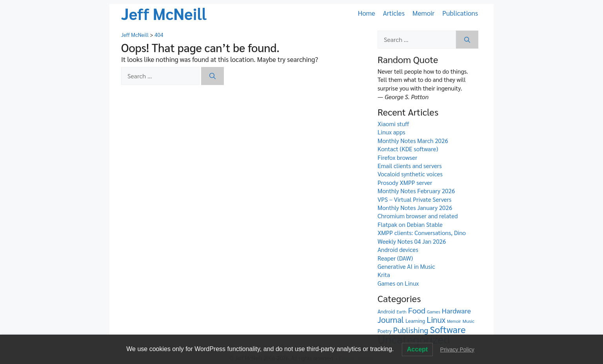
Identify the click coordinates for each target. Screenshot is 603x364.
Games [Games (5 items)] (434, 312)
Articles (394, 13)
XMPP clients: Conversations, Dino (422, 233)
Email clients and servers (410, 166)
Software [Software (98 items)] (448, 329)
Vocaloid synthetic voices (410, 174)
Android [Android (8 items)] (386, 311)
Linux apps (391, 132)
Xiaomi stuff (393, 124)
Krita (384, 275)
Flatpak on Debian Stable (410, 225)
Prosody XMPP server (405, 183)
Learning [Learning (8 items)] (415, 321)
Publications (460, 13)
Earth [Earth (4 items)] (402, 312)
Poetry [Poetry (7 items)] (385, 331)
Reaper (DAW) (395, 258)
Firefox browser (397, 158)
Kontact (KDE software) (408, 149)
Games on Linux (398, 283)
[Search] (213, 76)
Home (367, 13)
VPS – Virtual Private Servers (414, 199)
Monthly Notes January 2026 (415, 208)
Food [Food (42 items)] (417, 310)
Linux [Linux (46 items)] (436, 320)
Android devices (398, 250)
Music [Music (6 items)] (469, 321)
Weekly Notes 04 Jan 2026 (412, 241)
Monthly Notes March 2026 (413, 141)
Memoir (423, 13)
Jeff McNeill (164, 13)
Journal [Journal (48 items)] (391, 320)
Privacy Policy (457, 350)
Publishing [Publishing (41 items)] (411, 330)
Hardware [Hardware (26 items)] (456, 311)
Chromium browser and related (418, 216)
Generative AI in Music (406, 266)
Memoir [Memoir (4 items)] (454, 321)
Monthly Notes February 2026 (416, 191)
